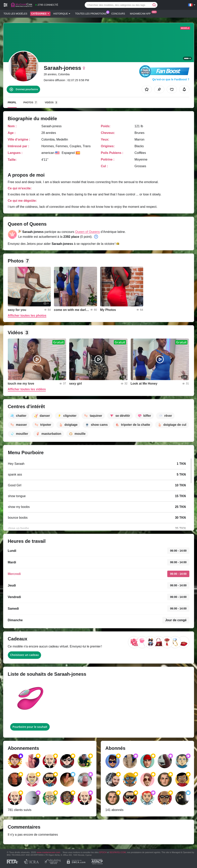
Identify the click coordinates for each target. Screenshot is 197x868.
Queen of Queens (87, 232)
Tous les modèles (15, 14)
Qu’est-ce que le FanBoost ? (171, 79)
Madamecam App (141, 13)
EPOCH (103, 852)
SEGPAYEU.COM (118, 852)
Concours (118, 14)
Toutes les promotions (92, 13)
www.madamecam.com (48, 852)
